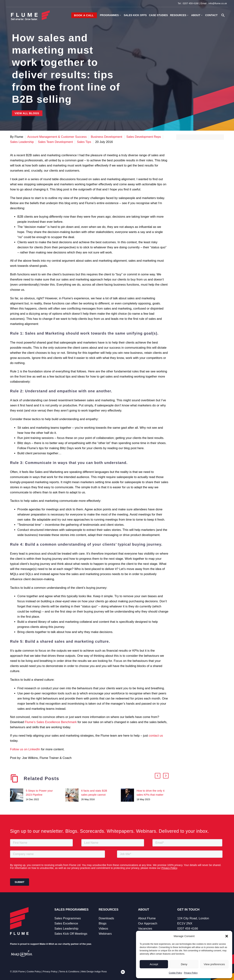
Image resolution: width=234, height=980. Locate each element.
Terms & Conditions (69, 972)
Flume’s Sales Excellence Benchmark (51, 722)
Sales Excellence (66, 923)
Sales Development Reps (145, 137)
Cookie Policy (175, 973)
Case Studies (158, 15)
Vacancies (145, 929)
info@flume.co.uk (218, 3)
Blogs (103, 923)
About (197, 15)
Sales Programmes (68, 918)
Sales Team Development (56, 142)
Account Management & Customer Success (57, 137)
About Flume (147, 918)
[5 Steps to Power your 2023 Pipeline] (18, 795)
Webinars (105, 934)
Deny (184, 964)
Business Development (107, 137)
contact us (156, 736)
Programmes (111, 15)
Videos (103, 929)
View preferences (214, 964)
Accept (154, 964)
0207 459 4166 (191, 3)
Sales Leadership (22, 142)
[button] (227, 936)
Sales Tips (85, 142)
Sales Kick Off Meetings (71, 934)
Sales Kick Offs (135, 15)
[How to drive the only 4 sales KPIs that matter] (129, 795)
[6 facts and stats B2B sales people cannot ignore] (73, 795)
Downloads (106, 918)
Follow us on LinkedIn (25, 749)
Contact (211, 15)
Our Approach (148, 923)
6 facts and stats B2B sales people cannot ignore (94, 795)
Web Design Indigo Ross (94, 972)
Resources (180, 15)
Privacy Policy (191, 973)
